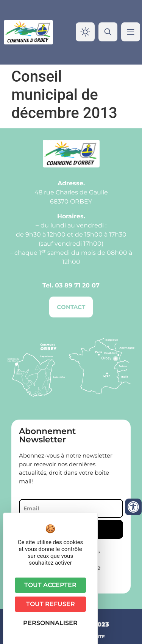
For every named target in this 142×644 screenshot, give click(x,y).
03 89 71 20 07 (77, 285)
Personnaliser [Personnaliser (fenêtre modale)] (50, 623)
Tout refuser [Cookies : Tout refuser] (51, 604)
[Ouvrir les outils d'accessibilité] (133, 507)
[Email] (71, 508)
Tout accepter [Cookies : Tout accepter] (50, 585)
